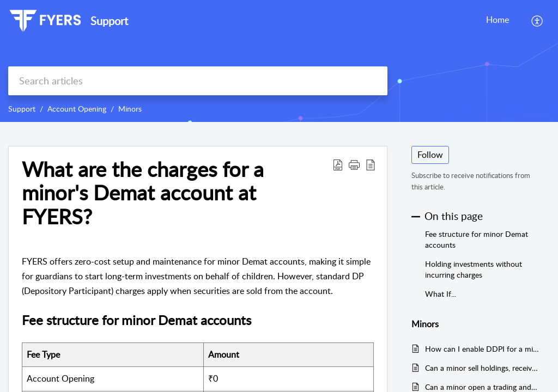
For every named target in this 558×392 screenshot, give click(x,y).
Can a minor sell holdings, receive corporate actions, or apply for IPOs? (482, 368)
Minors (130, 109)
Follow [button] (430, 155)
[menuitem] (538, 21)
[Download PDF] (338, 164)
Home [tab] (498, 20)
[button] (354, 164)
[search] (198, 81)
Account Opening (77, 109)
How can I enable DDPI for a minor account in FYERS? (482, 349)
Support (22, 109)
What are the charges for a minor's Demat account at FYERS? (143, 193)
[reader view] (371, 164)
